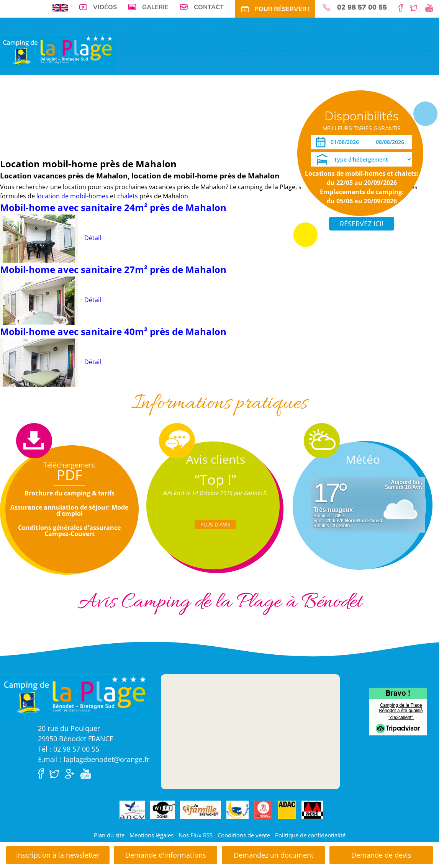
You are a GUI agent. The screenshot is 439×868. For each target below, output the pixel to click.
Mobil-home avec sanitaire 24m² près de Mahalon (113, 207)
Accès (258, 116)
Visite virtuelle (21, 116)
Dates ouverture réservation (39, 139)
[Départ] (392, 142)
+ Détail (90, 238)
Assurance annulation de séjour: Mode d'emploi (69, 510)
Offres (142, 116)
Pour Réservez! (288, 116)
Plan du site (109, 835)
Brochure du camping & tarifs (70, 493)
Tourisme (219, 116)
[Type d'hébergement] (362, 159)
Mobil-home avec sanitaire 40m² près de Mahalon (113, 331)
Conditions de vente (244, 835)
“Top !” (215, 480)
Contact (209, 7)
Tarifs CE (166, 116)
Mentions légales (152, 835)
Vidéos (105, 7)
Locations (98, 116)
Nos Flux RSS (196, 835)
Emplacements (63, 116)
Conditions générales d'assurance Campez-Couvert (69, 531)
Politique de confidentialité (310, 835)
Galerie (155, 7)
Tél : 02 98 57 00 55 (69, 749)
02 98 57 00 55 (362, 7)
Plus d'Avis (215, 524)
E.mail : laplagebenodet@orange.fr (94, 759)
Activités (192, 116)
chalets (128, 196)
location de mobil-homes (73, 196)
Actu (240, 116)
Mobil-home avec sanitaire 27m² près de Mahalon (113, 269)
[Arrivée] (346, 142)
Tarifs (122, 116)
